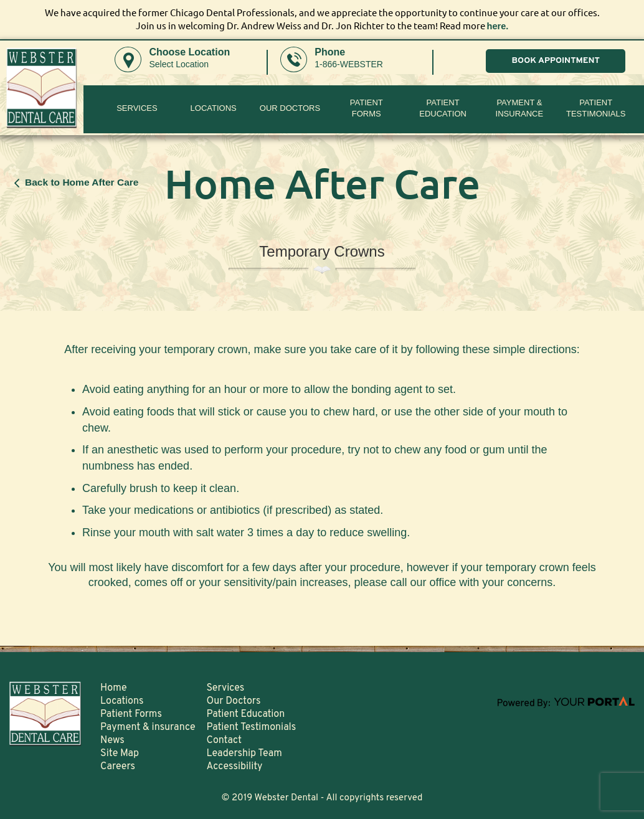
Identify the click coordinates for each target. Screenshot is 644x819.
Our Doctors (290, 108)
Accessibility (235, 766)
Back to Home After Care (82, 182)
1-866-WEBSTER (349, 64)
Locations (214, 108)
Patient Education (443, 108)
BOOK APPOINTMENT (556, 61)
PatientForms (367, 108)
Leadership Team (244, 753)
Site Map (120, 753)
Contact (224, 740)
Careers (118, 766)
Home (113, 688)
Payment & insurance (520, 108)
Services (137, 108)
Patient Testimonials (596, 108)
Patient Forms (131, 714)
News (112, 740)
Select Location (179, 64)
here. (498, 26)
